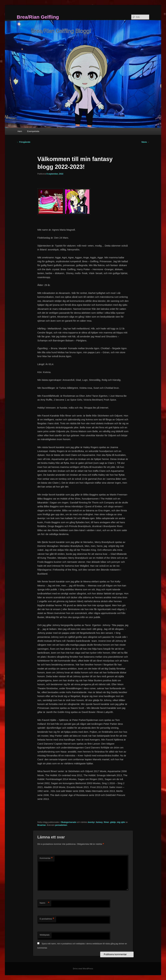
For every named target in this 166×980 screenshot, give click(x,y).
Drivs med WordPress (83, 969)
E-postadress (47, 919)
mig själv (121, 822)
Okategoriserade (68, 822)
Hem (20, 131)
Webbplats (44, 935)
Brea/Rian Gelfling (38, 17)
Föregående (23, 142)
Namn (44, 903)
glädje (113, 822)
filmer (106, 822)
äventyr (91, 822)
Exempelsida (33, 131)
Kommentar (46, 858)
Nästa (145, 142)
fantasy (99, 822)
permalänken (61, 825)
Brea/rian (41, 825)
